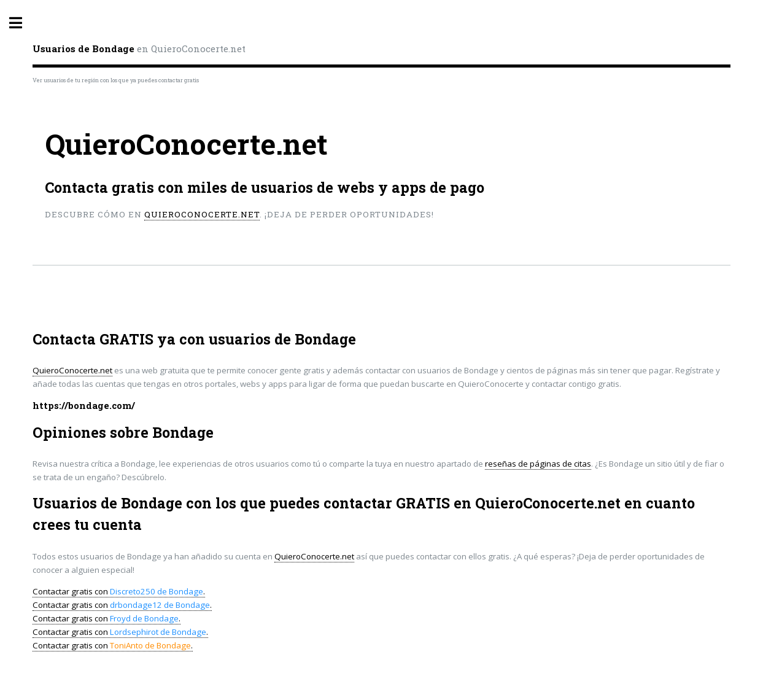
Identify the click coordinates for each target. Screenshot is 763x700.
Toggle (22, 23)
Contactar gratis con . (119, 591)
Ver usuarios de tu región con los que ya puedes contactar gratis (116, 80)
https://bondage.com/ (84, 406)
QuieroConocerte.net (202, 214)
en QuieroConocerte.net (139, 49)
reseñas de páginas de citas (538, 464)
